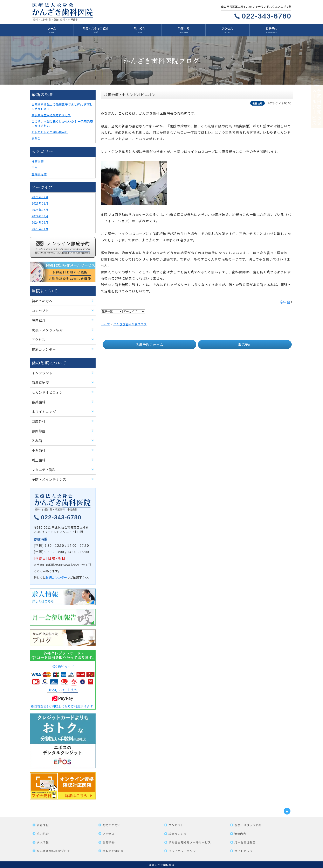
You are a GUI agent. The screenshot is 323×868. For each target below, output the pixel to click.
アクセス (227, 28)
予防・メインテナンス (49, 479)
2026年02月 (40, 197)
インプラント (42, 373)
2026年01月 (40, 203)
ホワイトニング (44, 412)
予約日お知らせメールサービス (190, 842)
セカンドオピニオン (47, 392)
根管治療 (38, 161)
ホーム (52, 28)
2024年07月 (40, 216)
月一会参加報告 (245, 842)
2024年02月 (40, 222)
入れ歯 (37, 441)
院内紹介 (139, 28)
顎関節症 (39, 431)
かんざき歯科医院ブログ (53, 851)
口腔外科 (39, 421)
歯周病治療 (39, 174)
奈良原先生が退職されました (51, 115)
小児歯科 (39, 450)
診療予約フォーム (149, 344)
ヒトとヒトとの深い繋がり (50, 132)
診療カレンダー (44, 349)
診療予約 (271, 28)
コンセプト (40, 311)
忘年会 (285, 302)
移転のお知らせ (113, 851)
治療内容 (184, 28)
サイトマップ (243, 851)
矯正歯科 (39, 460)
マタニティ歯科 (44, 470)
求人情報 (43, 842)
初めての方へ (42, 301)
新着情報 (43, 825)
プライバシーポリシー (184, 851)
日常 (35, 168)
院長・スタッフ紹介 (96, 28)
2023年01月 (40, 229)
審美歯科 (39, 402)
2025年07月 (40, 210)
